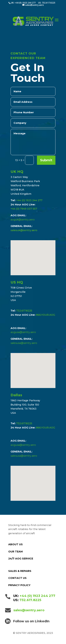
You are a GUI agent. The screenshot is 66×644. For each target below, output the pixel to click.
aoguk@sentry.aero (23, 220)
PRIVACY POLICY (19, 585)
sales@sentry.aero (29, 610)
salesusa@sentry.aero (24, 343)
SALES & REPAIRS (20, 571)
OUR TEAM (15, 552)
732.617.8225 (24, 311)
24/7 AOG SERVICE (21, 559)
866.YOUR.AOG (46, 315)
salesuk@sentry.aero (24, 230)
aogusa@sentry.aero (23, 332)
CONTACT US (17, 578)
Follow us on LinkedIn (31, 621)
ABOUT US (15, 544)
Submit (46, 160)
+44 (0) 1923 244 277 (29, 200)
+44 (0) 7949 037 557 (24, 209)
